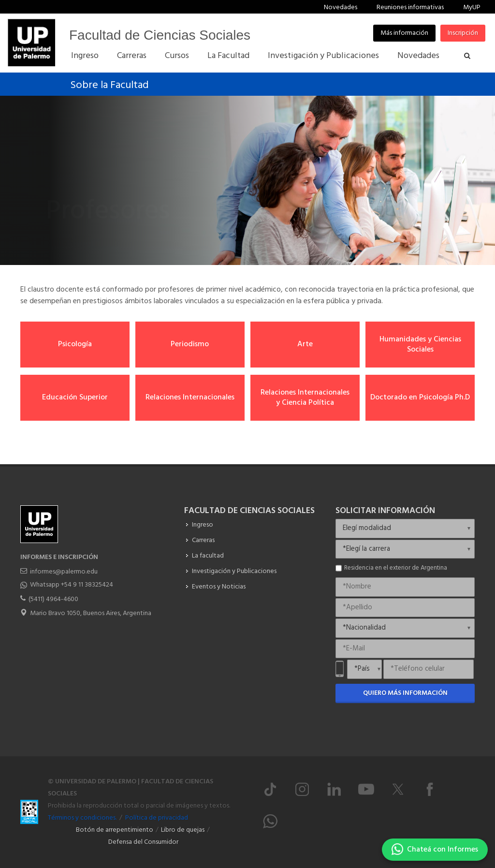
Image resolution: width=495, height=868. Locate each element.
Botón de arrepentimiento (115, 830)
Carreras (203, 540)
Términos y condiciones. (82, 818)
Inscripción (463, 33)
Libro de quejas (183, 830)
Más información (404, 33)
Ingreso (203, 525)
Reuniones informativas (410, 7)
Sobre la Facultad (109, 85)
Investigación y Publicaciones (234, 571)
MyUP (472, 7)
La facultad (208, 556)
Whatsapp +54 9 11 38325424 (72, 585)
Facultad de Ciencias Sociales (160, 35)
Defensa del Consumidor (143, 842)
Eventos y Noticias (219, 587)
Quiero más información (405, 693)
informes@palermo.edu (64, 572)
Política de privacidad (157, 818)
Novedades (341, 7)
